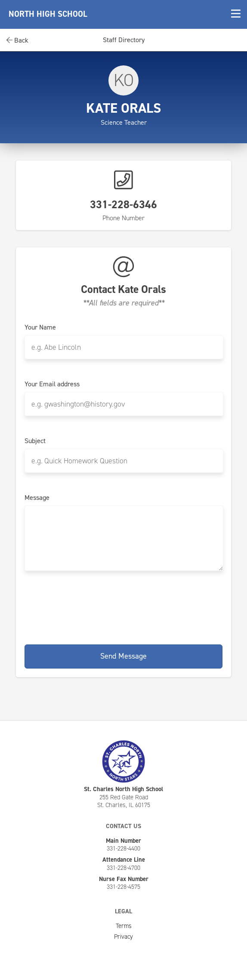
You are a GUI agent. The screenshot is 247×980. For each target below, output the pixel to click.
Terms (124, 926)
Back (17, 40)
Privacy (123, 937)
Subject (35, 441)
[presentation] (123, 606)
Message (37, 498)
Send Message (123, 656)
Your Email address (52, 384)
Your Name (40, 327)
